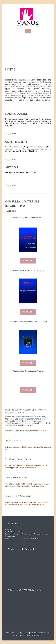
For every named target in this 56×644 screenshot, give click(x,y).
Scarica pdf (28, 261)
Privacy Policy (30, 635)
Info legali (40, 635)
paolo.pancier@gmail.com (30, 538)
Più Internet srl (20, 635)
